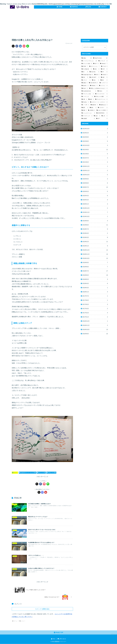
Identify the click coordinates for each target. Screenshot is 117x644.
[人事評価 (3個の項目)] (92, 110)
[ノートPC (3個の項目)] (85, 105)
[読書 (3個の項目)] (84, 110)
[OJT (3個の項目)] (102, 119)
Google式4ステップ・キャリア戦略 (28, 473)
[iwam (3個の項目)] (97, 116)
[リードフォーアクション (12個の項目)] (89, 61)
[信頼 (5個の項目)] (104, 77)
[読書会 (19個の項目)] (87, 58)
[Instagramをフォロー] (42, 492)
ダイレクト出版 (41, 473)
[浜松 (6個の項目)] (96, 69)
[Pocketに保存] (24, 46)
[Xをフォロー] (39, 492)
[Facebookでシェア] (17, 46)
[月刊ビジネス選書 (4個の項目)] (101, 97)
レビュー (15, 473)
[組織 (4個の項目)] (91, 99)
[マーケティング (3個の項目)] (87, 116)
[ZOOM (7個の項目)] (85, 66)
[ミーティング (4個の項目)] (87, 97)
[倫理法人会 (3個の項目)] (103, 105)
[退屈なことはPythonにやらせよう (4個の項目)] (98, 88)
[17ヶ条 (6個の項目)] (104, 66)
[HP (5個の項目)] (104, 72)
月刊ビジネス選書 (51, 473)
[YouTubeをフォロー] (46, 492)
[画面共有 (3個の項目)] (94, 105)
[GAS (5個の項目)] (97, 75)
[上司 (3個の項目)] (104, 116)
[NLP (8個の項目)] (96, 64)
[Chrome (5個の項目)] (104, 75)
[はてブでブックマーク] (20, 46)
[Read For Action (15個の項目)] (100, 58)
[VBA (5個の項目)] (85, 77)
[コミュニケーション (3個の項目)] (88, 113)
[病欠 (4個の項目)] (104, 80)
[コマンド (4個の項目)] (86, 80)
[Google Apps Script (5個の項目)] (87, 75)
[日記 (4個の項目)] (95, 80)
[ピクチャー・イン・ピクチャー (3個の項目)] (99, 102)
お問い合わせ (62, 639)
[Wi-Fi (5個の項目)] (104, 69)
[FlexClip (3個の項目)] (85, 102)
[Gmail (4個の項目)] (85, 88)
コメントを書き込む (42, 609)
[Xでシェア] (13, 46)
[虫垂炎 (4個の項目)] (84, 83)
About (53, 639)
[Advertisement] (59, 22)
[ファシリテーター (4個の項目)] (101, 94)
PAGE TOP (58, 633)
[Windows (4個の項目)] (94, 86)
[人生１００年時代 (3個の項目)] (102, 110)
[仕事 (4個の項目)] (84, 99)
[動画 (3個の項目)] (93, 108)
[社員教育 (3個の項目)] (88, 119)
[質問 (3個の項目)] (85, 108)
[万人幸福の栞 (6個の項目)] (87, 69)
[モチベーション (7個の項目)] (94, 66)
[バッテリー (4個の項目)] (103, 83)
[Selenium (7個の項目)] (104, 64)
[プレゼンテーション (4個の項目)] (101, 99)
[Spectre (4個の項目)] (85, 86)
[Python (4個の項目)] (102, 91)
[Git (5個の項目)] (85, 72)
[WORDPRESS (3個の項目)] (102, 113)
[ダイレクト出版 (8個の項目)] (87, 64)
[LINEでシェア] (28, 46)
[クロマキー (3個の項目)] (103, 108)
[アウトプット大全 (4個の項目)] (88, 94)
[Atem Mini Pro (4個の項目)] (93, 83)
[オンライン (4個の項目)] (103, 86)
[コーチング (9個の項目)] (103, 61)
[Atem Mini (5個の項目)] (94, 72)
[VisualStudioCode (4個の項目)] (89, 91)
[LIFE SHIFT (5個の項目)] (94, 77)
